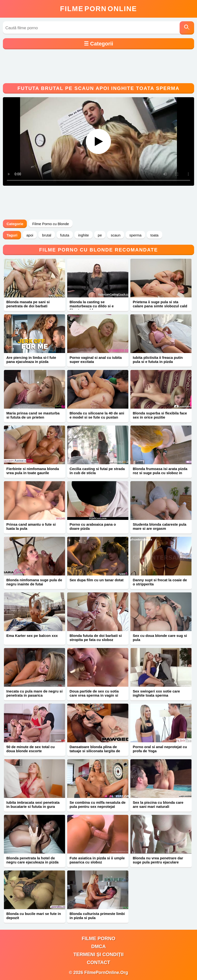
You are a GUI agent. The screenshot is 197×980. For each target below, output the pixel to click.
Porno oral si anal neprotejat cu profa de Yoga (160, 749)
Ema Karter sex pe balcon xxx (32, 636)
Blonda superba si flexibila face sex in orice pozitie (160, 415)
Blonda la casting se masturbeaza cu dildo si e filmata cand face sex (92, 306)
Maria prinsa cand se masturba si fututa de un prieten (33, 415)
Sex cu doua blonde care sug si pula (160, 638)
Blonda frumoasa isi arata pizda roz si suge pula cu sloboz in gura (160, 473)
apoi (30, 235)
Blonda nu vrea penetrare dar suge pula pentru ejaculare (158, 860)
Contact (98, 962)
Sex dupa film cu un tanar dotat (97, 580)
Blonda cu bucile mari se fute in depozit (34, 916)
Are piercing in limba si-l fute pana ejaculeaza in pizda (31, 360)
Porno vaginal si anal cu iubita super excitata (96, 360)
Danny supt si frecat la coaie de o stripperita (160, 582)
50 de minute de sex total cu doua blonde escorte (30, 749)
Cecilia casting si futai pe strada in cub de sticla (97, 471)
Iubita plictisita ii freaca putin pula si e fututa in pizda (158, 360)
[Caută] (187, 28)
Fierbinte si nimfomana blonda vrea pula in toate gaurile (33, 471)
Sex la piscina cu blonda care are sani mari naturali (158, 804)
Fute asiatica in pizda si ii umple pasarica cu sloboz (97, 860)
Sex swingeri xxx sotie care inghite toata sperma (156, 693)
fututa (65, 235)
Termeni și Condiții (99, 954)
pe (100, 235)
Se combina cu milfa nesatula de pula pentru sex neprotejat (98, 804)
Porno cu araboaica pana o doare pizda (93, 526)
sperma (135, 235)
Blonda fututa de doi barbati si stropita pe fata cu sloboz (96, 638)
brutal (47, 235)
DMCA (98, 946)
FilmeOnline (98, 9)
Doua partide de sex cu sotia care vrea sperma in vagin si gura (94, 695)
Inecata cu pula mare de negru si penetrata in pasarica (34, 693)
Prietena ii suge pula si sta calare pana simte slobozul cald (160, 304)
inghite (83, 235)
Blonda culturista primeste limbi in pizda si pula (97, 916)
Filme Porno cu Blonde (51, 224)
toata (154, 235)
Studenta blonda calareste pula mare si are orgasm (160, 526)
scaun (116, 235)
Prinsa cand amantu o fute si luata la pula (31, 526)
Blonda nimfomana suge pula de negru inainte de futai (34, 582)
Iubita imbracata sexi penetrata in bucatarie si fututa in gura (33, 804)
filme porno (98, 938)
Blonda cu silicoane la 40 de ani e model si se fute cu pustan (97, 415)
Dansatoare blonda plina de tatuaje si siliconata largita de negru (95, 751)
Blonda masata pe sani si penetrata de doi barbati (28, 304)
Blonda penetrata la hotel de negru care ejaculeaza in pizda (32, 860)
